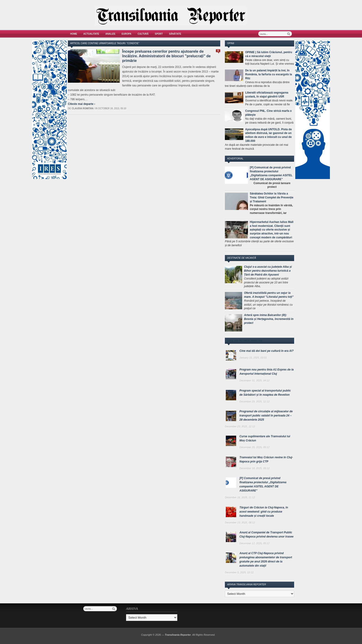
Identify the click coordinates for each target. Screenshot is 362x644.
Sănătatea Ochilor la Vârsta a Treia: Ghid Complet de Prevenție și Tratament (272, 197)
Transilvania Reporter (178, 635)
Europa (127, 34)
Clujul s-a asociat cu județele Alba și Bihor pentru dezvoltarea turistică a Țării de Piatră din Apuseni (268, 271)
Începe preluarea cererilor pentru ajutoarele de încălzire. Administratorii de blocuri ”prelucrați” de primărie (166, 56)
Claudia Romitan (83, 108)
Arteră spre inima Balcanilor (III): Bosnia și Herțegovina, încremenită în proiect (269, 319)
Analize (110, 34)
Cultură (143, 34)
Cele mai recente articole (245, 341)
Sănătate (175, 34)
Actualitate (91, 34)
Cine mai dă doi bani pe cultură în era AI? (267, 351)
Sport (159, 34)
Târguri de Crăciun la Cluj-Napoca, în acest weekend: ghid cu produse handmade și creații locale (264, 512)
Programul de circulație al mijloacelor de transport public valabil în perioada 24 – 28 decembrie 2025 (266, 416)
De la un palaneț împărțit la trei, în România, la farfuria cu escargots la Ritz (269, 74)
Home (74, 34)
